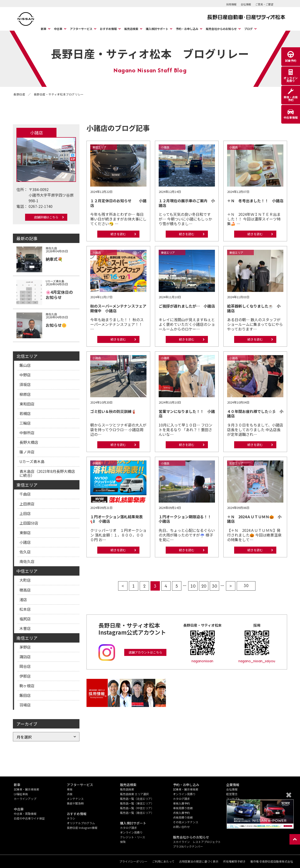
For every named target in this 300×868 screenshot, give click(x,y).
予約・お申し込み (187, 29)
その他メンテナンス (186, 822)
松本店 (25, 609)
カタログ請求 (128, 828)
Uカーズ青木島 (32, 461)
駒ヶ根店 (27, 686)
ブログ (248, 29)
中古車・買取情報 (25, 814)
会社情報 (246, 4)
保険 (123, 842)
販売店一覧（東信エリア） (137, 803)
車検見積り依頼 (183, 808)
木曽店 (25, 628)
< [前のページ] (123, 586)
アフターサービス (81, 29)
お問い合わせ (181, 827)
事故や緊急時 (75, 803)
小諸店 (25, 542)
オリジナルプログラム (81, 823)
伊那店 (25, 676)
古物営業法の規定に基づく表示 (199, 861)
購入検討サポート (157, 29)
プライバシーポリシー (133, 861)
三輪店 (25, 423)
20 (204, 586)
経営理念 (232, 794)
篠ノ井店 (27, 452)
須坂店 (25, 384)
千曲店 (25, 494)
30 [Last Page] (246, 586)
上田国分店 (29, 523)
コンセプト (233, 799)
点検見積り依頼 (183, 817)
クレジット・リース (133, 837)
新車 (44, 29)
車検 (70, 789)
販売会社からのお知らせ (221, 29)
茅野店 (25, 647)
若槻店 (25, 413)
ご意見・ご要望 (264, 4)
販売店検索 (131, 29)
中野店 (25, 375)
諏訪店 (25, 657)
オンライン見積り (131, 832)
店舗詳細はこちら (46, 217)
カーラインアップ (25, 799)
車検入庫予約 (181, 803)
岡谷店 (25, 666)
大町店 (25, 580)
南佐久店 (27, 561)
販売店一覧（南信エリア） (137, 813)
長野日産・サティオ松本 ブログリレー (150, 53)
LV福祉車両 (21, 794)
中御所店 (27, 433)
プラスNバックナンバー (188, 846)
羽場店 (25, 705)
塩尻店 (25, 619)
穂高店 (25, 590)
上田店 (25, 513)
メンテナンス (75, 799)
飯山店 (25, 365)
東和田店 (27, 404)
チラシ (71, 818)
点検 (70, 794)
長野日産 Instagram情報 (82, 828)
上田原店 (27, 504)
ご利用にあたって (163, 861)
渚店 (23, 600)
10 (193, 586)
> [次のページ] (231, 586)
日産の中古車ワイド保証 (29, 818)
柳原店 (25, 394)
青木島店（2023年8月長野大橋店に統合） (47, 473)
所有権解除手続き (234, 861)
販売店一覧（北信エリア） (137, 799)
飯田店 (25, 695)
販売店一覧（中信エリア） (137, 808)
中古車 (58, 29)
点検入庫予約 (181, 813)
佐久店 (25, 552)
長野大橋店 (29, 442)
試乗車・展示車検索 (26, 789)
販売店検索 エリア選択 (134, 794)
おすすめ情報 (108, 29)
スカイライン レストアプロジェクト (197, 842)
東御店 (25, 533)
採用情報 (231, 4)
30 (214, 586)
